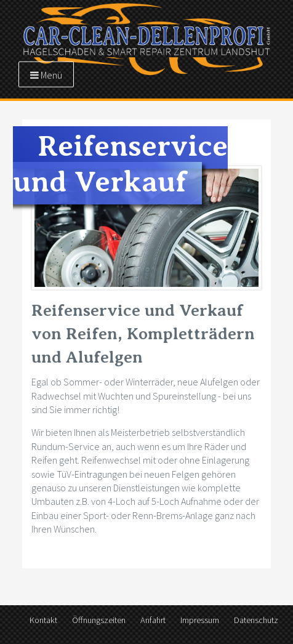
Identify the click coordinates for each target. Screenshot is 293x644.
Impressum (200, 620)
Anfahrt (153, 620)
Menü (46, 74)
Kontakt (43, 620)
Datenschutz (256, 620)
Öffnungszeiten (99, 620)
